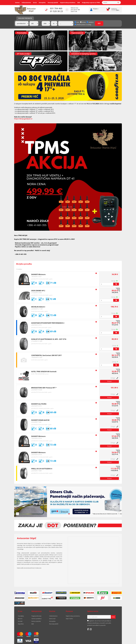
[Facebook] (88, 629)
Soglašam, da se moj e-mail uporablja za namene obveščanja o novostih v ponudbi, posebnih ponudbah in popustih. (99, 623)
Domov (17, 3)
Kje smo (20, 619)
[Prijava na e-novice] (113, 617)
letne (77, 22)
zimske (83, 22)
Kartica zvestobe (36, 621)
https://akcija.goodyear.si (23, 119)
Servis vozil (52, 619)
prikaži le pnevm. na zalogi (84, 25)
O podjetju (21, 616)
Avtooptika (42, 3)
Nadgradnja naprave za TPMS (91, 3)
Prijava (96, 9)
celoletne (90, 22)
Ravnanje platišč (53, 3)
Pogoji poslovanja (36, 616)
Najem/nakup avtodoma (68, 3)
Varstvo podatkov (37, 619)
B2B (79, 3)
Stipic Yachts (69, 619)
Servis (35, 3)
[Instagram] (91, 629)
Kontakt (20, 621)
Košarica (114, 9)
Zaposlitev (21, 624)
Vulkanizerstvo (26, 3)
